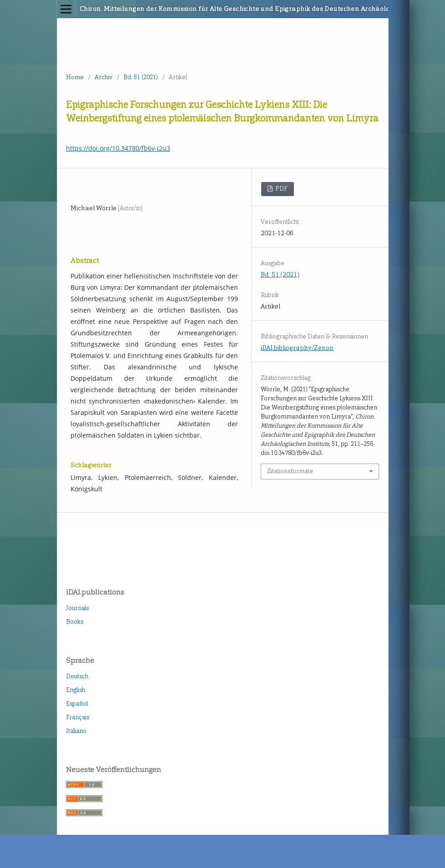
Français (78, 717)
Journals (77, 608)
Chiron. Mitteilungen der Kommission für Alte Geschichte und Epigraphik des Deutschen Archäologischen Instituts (188, 9)
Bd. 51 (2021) (141, 77)
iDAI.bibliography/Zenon (297, 348)
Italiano (76, 731)
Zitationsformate (290, 471)
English (76, 690)
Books (75, 622)
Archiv (104, 77)
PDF (281, 189)
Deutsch (77, 676)
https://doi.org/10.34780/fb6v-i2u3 (118, 148)
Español (77, 704)
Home (75, 77)
